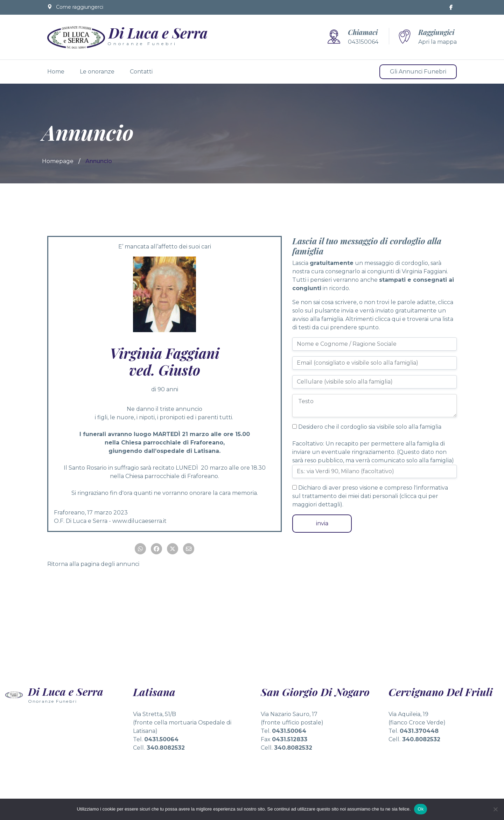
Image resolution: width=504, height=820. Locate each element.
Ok (421, 809)
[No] (495, 809)
